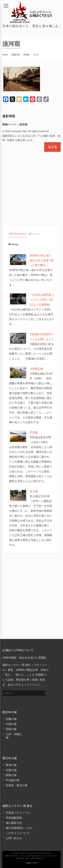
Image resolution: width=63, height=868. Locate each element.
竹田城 (34, 432)
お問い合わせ (14, 838)
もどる (52, 147)
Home (5, 55)
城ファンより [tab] (34, 234)
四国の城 (11, 729)
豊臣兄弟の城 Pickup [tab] (18, 234)
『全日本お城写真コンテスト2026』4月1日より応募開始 (42, 300)
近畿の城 (15, 55)
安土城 (34, 491)
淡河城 (26, 55)
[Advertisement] (32, 185)
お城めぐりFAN (32, 863)
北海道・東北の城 (16, 785)
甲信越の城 (12, 780)
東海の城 (11, 765)
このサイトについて (18, 833)
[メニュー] (6, 6)
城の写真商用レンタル (19, 828)
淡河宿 (36, 55)
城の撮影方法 (14, 823)
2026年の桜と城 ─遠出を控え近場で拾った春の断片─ (42, 260)
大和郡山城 (36, 369)
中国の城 (11, 724)
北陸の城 (11, 770)
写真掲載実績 (14, 818)
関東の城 (11, 775)
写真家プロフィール (18, 813)
